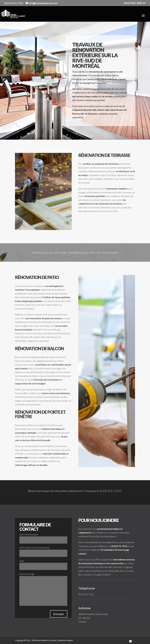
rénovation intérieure (93, 563)
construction (117, 563)
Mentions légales (66, 640)
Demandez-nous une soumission (116, 207)
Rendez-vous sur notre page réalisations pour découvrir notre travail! (75, 252)
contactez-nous (106, 114)
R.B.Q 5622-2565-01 (135, 3)
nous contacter (37, 397)
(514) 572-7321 (110, 491)
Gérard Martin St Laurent (46, 640)
